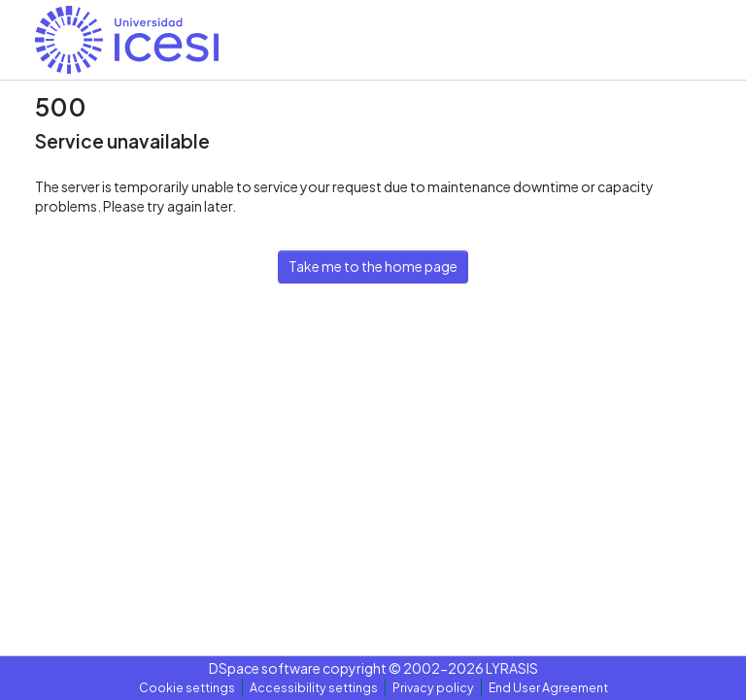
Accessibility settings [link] (314, 687)
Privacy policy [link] (433, 687)
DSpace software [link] (265, 668)
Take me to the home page (373, 266)
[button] (127, 40)
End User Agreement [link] (548, 687)
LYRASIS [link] (512, 668)
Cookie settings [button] (187, 687)
